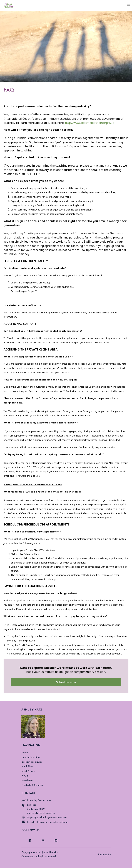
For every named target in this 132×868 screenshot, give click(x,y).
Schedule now (66, 682)
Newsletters (28, 781)
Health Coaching (31, 757)
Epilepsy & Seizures (32, 762)
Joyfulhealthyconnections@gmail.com (45, 822)
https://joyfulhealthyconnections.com (44, 817)
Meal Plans (28, 767)
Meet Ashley (28, 771)
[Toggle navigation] (128, 4)
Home (25, 753)
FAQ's (25, 776)
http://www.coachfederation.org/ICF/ (90, 123)
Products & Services (32, 785)
